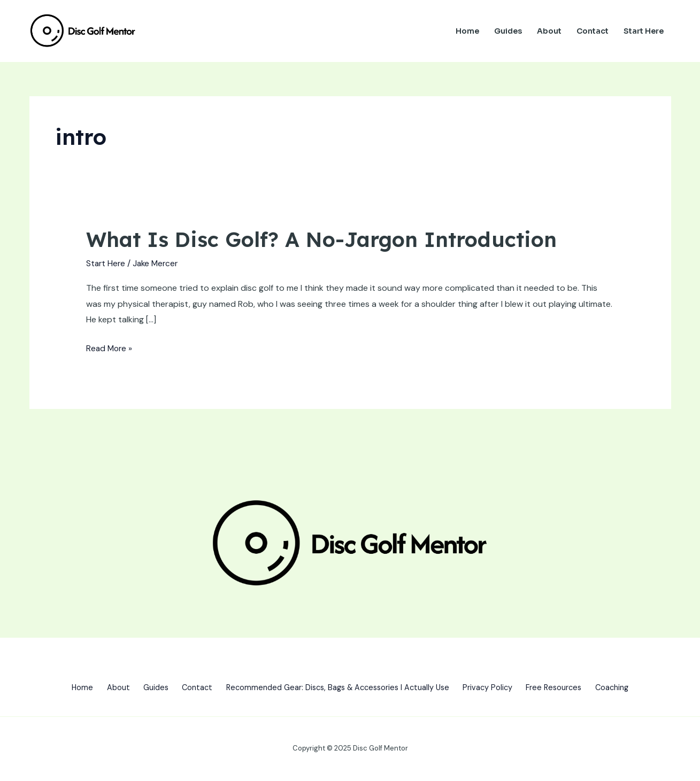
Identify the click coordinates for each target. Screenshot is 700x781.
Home (467, 31)
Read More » (110, 347)
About (549, 31)
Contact (593, 31)
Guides (508, 31)
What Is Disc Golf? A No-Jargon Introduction (329, 239)
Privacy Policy (497, 687)
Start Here (644, 31)
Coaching (632, 687)
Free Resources (568, 687)
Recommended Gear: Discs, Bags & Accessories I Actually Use (338, 687)
